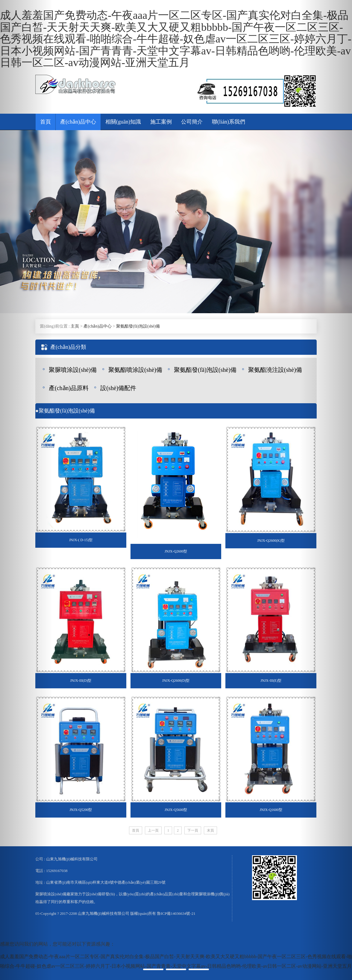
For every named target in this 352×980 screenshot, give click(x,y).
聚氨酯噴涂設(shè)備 (135, 370)
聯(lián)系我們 (229, 122)
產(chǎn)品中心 (78, 122)
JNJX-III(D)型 (81, 681)
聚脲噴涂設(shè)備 (73, 370)
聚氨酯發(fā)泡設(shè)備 (138, 326)
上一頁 (153, 830)
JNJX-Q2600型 (176, 551)
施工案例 (161, 122)
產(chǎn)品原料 (69, 388)
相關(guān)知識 (123, 122)
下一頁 (193, 830)
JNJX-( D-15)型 (81, 540)
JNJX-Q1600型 (271, 810)
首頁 (45, 122)
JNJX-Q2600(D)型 (176, 681)
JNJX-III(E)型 (271, 681)
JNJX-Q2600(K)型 (271, 541)
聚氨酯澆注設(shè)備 (275, 370)
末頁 (210, 830)
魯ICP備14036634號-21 (176, 913)
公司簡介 (192, 122)
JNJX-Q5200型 (81, 810)
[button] (26, 490)
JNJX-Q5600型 (176, 810)
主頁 (75, 326)
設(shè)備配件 (118, 388)
